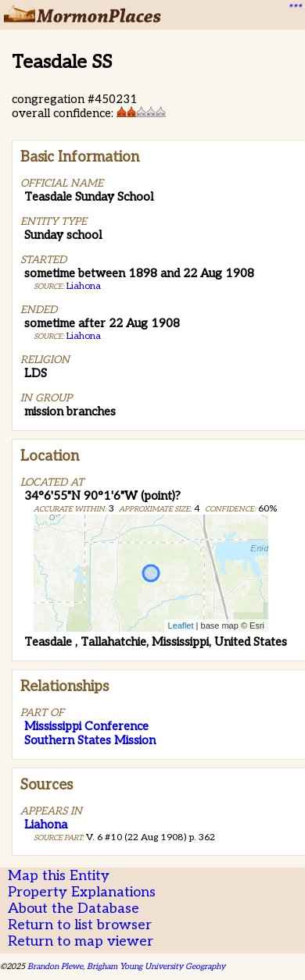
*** (294, 9)
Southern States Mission (90, 740)
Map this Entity (59, 876)
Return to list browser (80, 925)
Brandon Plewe (55, 966)
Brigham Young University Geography (156, 966)
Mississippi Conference (86, 726)
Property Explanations (82, 892)
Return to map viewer (81, 941)
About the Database (74, 909)
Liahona (84, 286)
